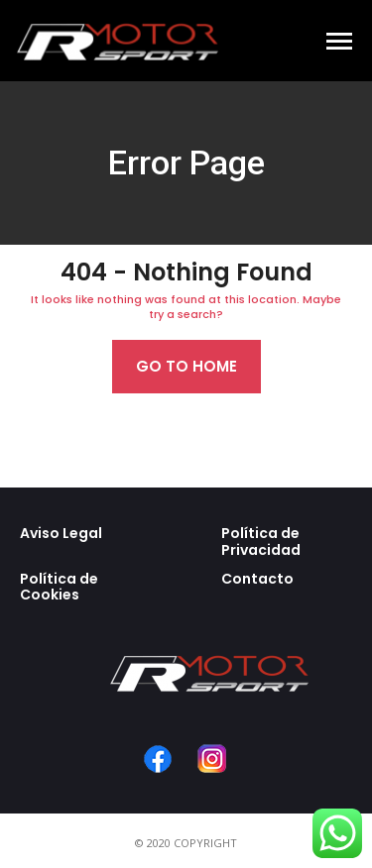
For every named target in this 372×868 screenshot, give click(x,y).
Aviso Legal (61, 533)
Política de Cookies (59, 587)
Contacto (257, 579)
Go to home (186, 366)
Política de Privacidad (261, 542)
